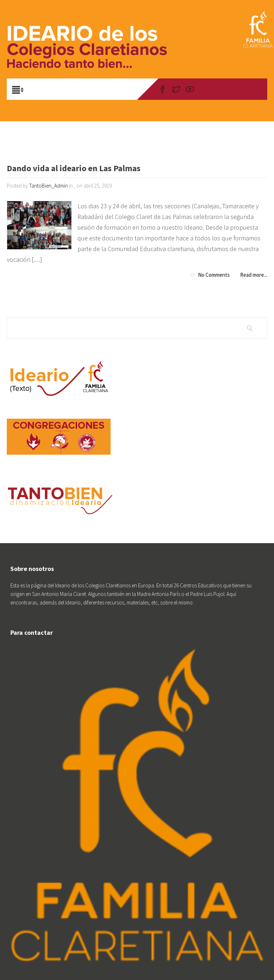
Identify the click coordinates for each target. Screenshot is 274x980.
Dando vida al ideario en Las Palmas (74, 169)
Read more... (254, 275)
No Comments (214, 275)
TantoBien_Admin (49, 186)
